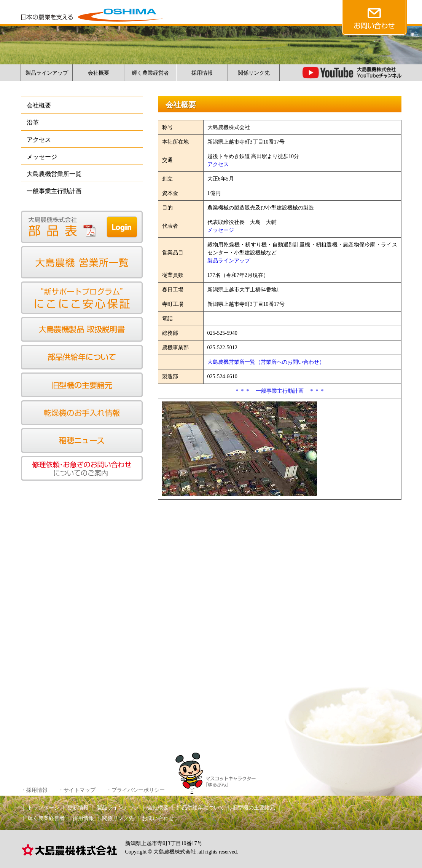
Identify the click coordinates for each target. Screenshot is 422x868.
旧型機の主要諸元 (254, 808)
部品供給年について (201, 808)
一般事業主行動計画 (54, 191)
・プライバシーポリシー (135, 790)
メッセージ (42, 157)
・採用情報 (34, 790)
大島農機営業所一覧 (54, 174)
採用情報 (202, 73)
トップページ (43, 808)
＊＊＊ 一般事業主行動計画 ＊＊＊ (280, 391)
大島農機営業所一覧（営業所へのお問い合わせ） (266, 362)
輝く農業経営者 (150, 73)
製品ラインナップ (118, 808)
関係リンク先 (254, 73)
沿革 (33, 122)
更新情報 (78, 808)
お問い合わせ (158, 818)
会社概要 (99, 73)
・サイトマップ (77, 790)
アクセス (39, 140)
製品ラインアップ (47, 73)
